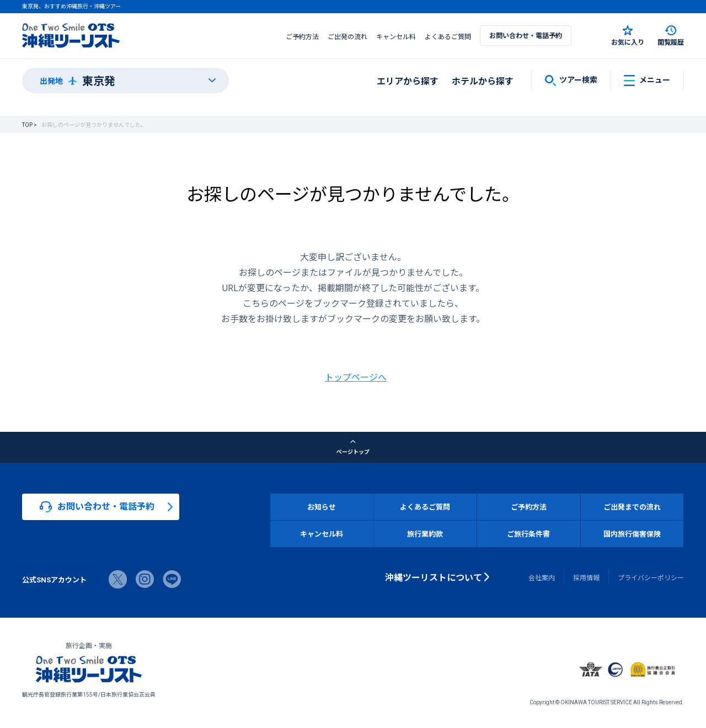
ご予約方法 (302, 36)
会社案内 (542, 577)
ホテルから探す (483, 81)
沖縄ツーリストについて (434, 577)
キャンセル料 (396, 36)
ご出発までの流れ (632, 507)
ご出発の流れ (347, 36)
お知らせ (322, 507)
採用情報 (586, 577)
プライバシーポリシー (651, 577)
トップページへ (356, 377)
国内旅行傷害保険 (632, 534)
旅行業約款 (425, 534)
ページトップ (353, 447)
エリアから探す (408, 81)
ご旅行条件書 (528, 534)
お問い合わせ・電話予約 (526, 35)
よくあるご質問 (448, 36)
